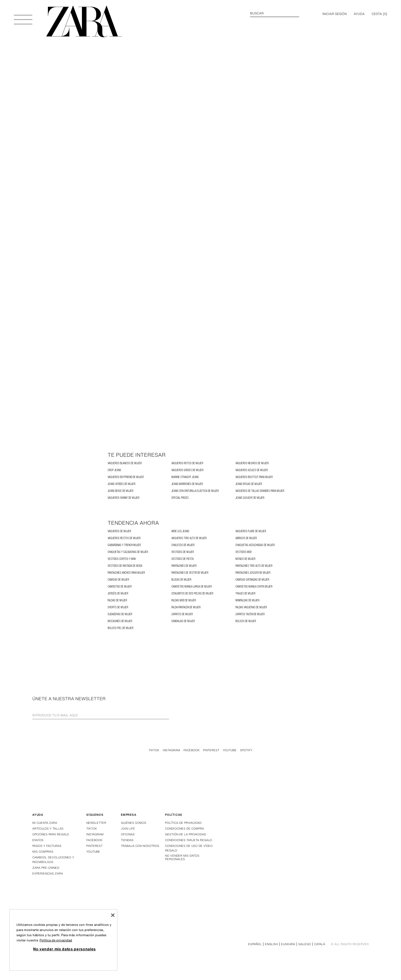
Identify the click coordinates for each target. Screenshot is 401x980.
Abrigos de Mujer (246, 538)
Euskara (288, 944)
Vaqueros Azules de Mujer (252, 470)
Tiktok (154, 750)
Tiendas (127, 840)
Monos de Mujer (245, 559)
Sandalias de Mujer (183, 621)
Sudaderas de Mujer (120, 614)
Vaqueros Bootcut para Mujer (254, 477)
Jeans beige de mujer (120, 491)
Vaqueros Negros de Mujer (252, 463)
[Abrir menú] (23, 17)
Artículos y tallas (48, 829)
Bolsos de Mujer (246, 621)
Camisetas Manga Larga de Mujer (192, 587)
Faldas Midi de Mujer (184, 600)
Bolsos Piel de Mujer (120, 628)
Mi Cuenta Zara (45, 823)
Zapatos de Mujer (182, 614)
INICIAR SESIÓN (335, 14)
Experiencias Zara (48, 874)
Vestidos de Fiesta (182, 559)
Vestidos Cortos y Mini (122, 559)
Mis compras (43, 852)
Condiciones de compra (184, 829)
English (271, 944)
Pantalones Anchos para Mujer (126, 573)
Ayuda (359, 14)
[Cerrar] (113, 915)
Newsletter (96, 823)
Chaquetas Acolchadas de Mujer (255, 545)
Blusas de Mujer (181, 580)
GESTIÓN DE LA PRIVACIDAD (185, 834)
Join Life (128, 829)
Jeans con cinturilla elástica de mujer (195, 491)
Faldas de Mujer (117, 600)
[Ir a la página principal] (84, 21)
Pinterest (211, 750)
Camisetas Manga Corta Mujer (254, 587)
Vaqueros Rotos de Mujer (187, 463)
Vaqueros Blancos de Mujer (125, 463)
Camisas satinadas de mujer (252, 580)
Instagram (171, 750)
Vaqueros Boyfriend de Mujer (126, 477)
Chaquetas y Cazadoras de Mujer (128, 552)
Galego (305, 944)
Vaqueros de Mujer (119, 531)
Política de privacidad (183, 823)
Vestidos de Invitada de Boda (125, 566)
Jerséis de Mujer (118, 593)
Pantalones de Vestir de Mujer (190, 573)
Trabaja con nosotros (140, 846)
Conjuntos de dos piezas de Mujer (192, 593)
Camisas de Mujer (118, 580)
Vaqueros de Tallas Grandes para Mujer (260, 491)
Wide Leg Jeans (180, 531)
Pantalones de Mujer (184, 566)
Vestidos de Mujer (183, 552)
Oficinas (128, 834)
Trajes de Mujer (245, 593)
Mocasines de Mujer (120, 621)
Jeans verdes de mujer (121, 484)
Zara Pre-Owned (46, 868)
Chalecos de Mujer (183, 545)
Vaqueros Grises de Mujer (187, 470)
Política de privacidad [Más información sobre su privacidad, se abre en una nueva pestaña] (56, 940)
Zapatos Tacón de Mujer (250, 614)
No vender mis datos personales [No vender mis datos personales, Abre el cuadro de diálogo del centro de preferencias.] (64, 949)
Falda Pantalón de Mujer (186, 607)
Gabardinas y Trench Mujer (124, 545)
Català (320, 944)
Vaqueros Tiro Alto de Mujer (189, 538)
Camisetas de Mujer (120, 587)
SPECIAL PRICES (180, 498)
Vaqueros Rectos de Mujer (124, 538)
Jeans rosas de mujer (249, 484)
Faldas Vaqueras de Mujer (251, 607)
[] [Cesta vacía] (379, 14)
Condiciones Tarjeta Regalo (189, 840)
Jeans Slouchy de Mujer (250, 498)
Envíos (38, 840)
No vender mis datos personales (182, 858)
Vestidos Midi (243, 552)
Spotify (246, 750)
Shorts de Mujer (118, 607)
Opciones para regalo (51, 834)
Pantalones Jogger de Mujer (253, 573)
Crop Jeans (114, 470)
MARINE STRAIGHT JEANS (185, 477)
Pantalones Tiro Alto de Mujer (254, 566)
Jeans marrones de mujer (187, 484)
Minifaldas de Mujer (247, 600)
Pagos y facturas (47, 846)
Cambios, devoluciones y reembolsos (53, 860)
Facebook (192, 750)
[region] (63, 940)
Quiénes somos (134, 823)
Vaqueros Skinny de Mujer (123, 498)
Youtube (230, 750)
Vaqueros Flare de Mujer (251, 531)
